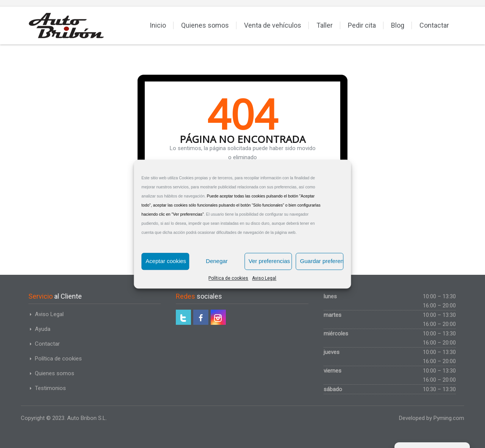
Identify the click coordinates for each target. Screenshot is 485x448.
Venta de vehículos (273, 25)
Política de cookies (228, 278)
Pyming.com (449, 418)
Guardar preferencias (322, 261)
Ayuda (43, 329)
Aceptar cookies (166, 261)
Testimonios (50, 388)
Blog (398, 25)
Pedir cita (362, 25)
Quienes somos (205, 25)
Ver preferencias (269, 261)
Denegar (217, 261)
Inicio (158, 25)
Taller (325, 25)
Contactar (434, 25)
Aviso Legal (264, 278)
